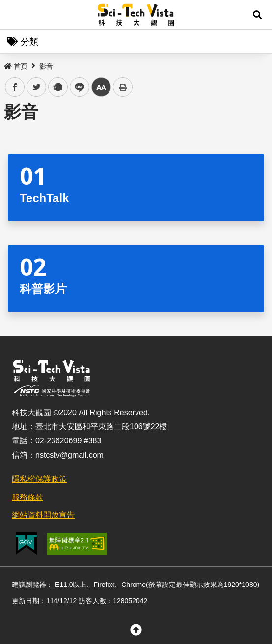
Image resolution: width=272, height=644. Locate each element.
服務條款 (27, 497)
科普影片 (43, 289)
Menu (15, 15)
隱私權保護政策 (39, 479)
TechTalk (44, 198)
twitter (37, 87)
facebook (15, 87)
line (76, 87)
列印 (123, 87)
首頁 (16, 66)
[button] (257, 15)
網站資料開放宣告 (43, 515)
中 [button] (101, 87)
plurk (57, 87)
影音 (46, 66)
